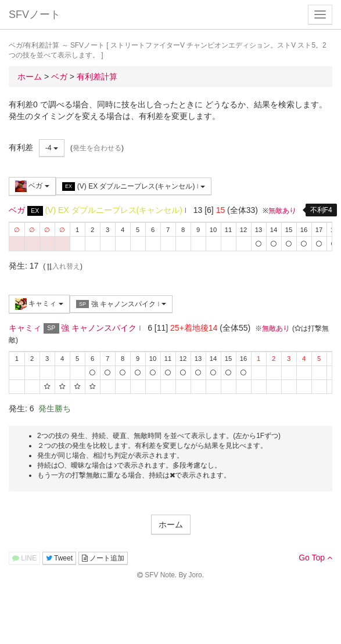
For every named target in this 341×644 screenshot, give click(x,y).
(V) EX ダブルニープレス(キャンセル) (134, 187)
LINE (24, 558)
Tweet (59, 558)
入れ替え (63, 266)
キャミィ (39, 304)
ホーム (171, 524)
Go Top (315, 558)
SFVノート (35, 15)
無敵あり (282, 211)
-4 (52, 148)
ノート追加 (103, 558)
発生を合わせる (97, 148)
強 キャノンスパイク (121, 304)
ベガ (32, 186)
